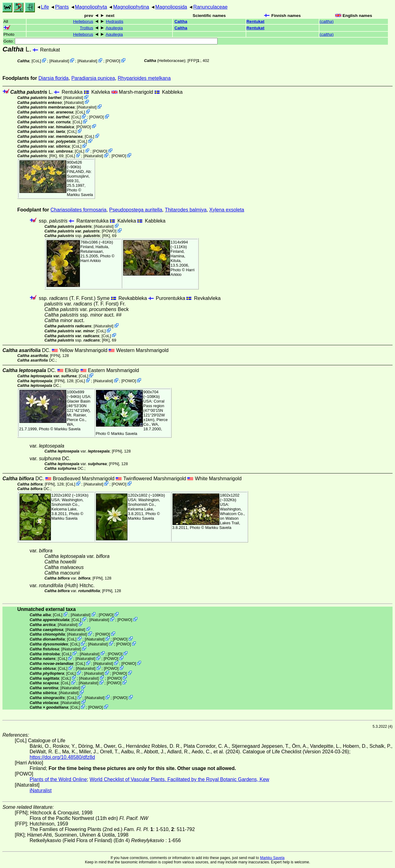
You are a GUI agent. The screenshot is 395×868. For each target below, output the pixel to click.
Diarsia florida (53, 78)
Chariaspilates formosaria (79, 210)
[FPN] (55, 356)
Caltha (181, 21)
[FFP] (192, 61)
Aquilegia (114, 28)
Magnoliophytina (131, 7)
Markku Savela (272, 858)
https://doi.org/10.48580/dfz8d (62, 757)
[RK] (53, 156)
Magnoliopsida (171, 7)
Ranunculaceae (210, 7)
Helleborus (83, 21)
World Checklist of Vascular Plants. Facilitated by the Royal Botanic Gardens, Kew (179, 779)
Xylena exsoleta (227, 210)
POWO (113, 61)
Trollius (86, 28)
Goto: (110, 41)
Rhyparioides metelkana (144, 78)
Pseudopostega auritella (136, 210)
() (327, 21)
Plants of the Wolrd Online (58, 779)
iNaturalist (59, 61)
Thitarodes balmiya (186, 210)
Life (45, 7)
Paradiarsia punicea (93, 78)
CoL (36, 61)
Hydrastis (115, 21)
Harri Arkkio (91, 261)
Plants (62, 7)
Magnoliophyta (91, 7)
